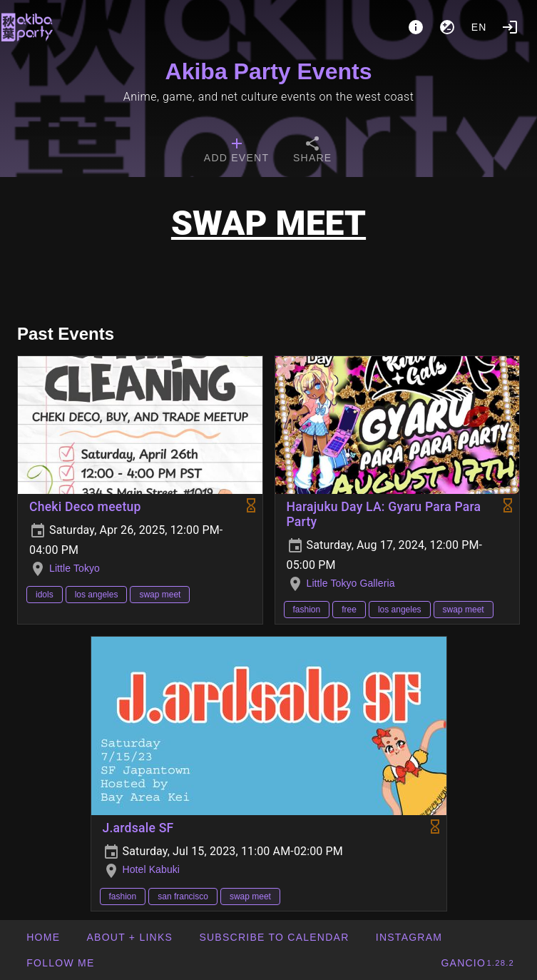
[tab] (236, 151)
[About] (416, 27)
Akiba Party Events (269, 71)
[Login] (510, 27)
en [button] (479, 27)
